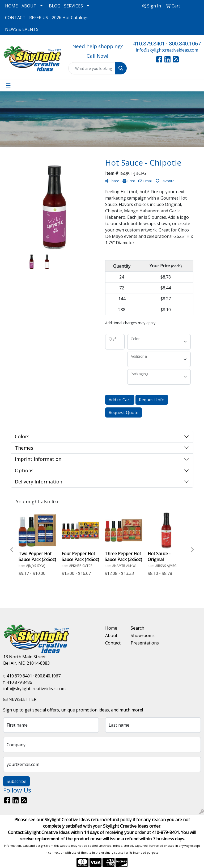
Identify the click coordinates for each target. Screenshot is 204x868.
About (111, 635)
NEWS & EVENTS (22, 29)
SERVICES (73, 6)
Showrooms (140, 635)
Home (111, 628)
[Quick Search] (92, 68)
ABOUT (29, 6)
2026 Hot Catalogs (70, 18)
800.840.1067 (185, 43)
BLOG (55, 6)
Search (137, 628)
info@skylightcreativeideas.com (167, 50)
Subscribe (16, 781)
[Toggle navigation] (8, 86)
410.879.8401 (149, 43)
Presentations (140, 643)
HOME (11, 6)
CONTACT (15, 18)
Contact (113, 643)
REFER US (39, 18)
